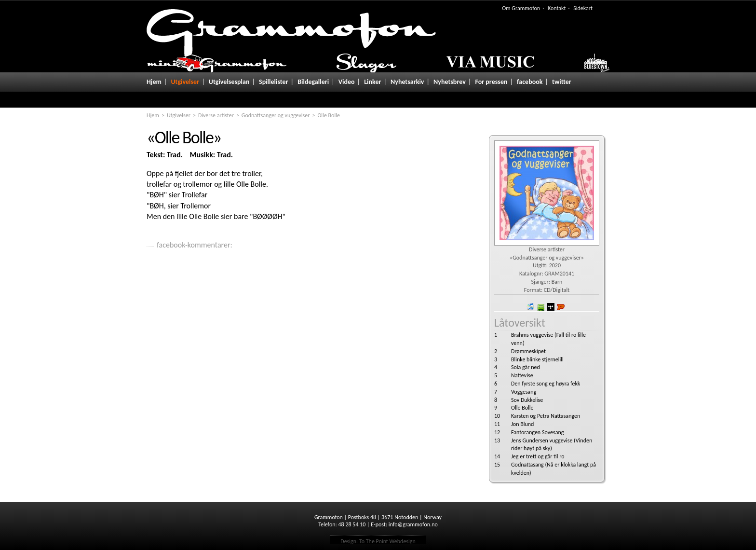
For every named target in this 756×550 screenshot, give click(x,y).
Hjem (154, 82)
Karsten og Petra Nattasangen (546, 416)
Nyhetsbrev (450, 82)
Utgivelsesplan (229, 82)
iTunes (530, 307)
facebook (530, 82)
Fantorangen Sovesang (537, 432)
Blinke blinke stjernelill (537, 359)
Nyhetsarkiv (407, 82)
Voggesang (524, 392)
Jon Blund (522, 424)
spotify (540, 307)
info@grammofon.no (413, 524)
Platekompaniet (561, 307)
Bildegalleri (313, 82)
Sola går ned (526, 367)
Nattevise (522, 375)
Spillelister (274, 82)
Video (347, 82)
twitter (562, 82)
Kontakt (557, 8)
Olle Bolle (522, 408)
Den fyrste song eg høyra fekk (546, 384)
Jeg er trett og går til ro (538, 456)
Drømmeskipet (528, 351)
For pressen (491, 82)
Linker (372, 82)
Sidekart (583, 8)
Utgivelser (185, 82)
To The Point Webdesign (387, 541)
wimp (551, 307)
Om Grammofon (521, 8)
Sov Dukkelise (527, 400)
